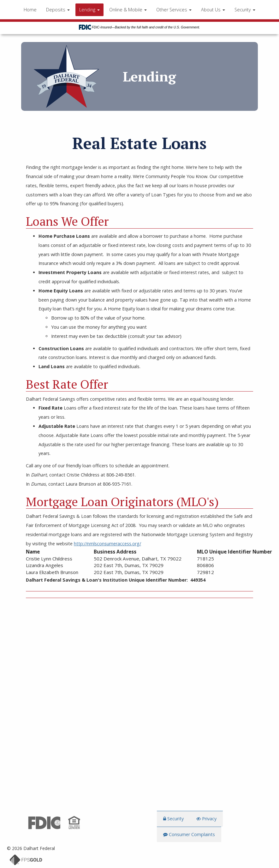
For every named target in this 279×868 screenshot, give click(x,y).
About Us (213, 10)
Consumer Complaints (189, 835)
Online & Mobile (128, 10)
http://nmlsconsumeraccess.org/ (107, 544)
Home (30, 10)
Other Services (174, 10)
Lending (89, 10)
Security (245, 10)
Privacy (206, 819)
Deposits (58, 10)
